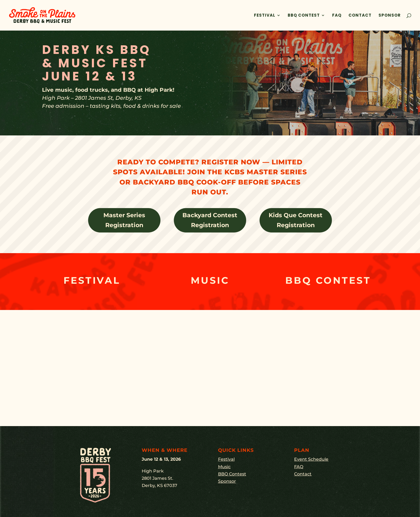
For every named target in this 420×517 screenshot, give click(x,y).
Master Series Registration (124, 220)
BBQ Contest (304, 16)
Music (224, 467)
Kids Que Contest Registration (296, 220)
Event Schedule (311, 459)
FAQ (337, 16)
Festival (265, 16)
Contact (360, 16)
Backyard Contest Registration (210, 220)
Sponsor (390, 16)
